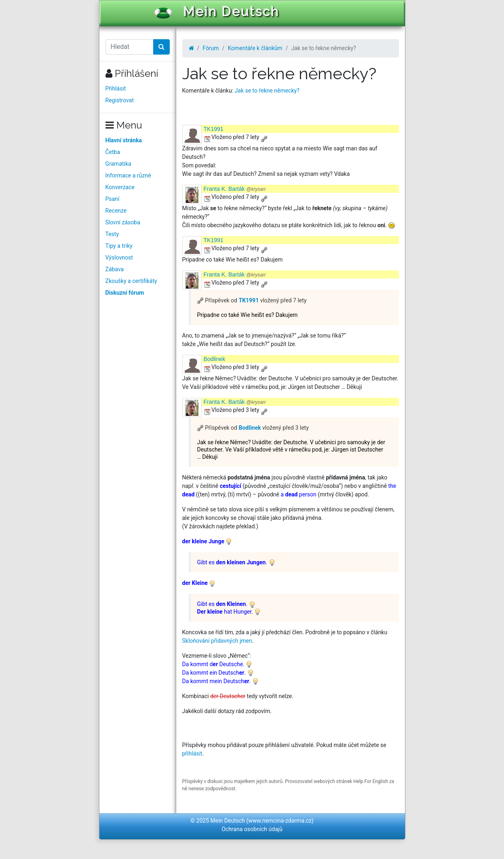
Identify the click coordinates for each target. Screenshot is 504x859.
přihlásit (192, 753)
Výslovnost (119, 257)
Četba (113, 152)
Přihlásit (116, 89)
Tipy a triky (119, 246)
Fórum (211, 48)
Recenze (116, 211)
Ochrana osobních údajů (252, 829)
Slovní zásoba (123, 222)
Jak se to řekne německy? (267, 91)
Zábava (115, 269)
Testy (112, 234)
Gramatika (118, 164)
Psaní (113, 199)
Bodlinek (215, 359)
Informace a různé (128, 175)
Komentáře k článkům (255, 48)
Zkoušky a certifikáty (131, 281)
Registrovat (120, 100)
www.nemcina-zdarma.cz (280, 821)
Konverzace (120, 187)
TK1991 (214, 129)
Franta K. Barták (235, 189)
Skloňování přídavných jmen (217, 641)
